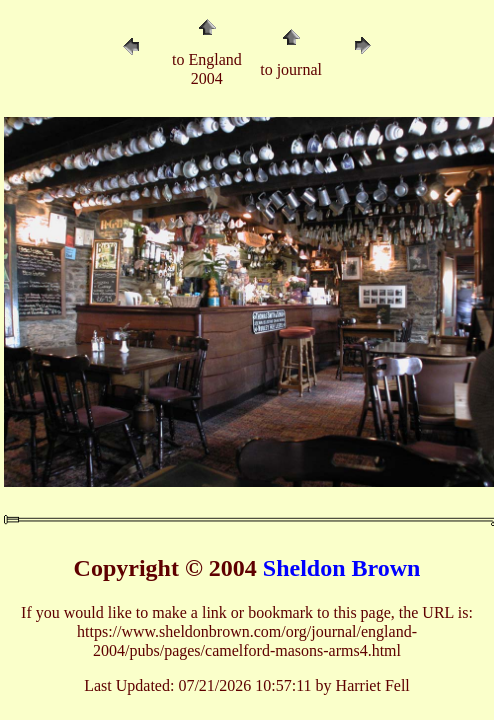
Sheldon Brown (342, 568)
